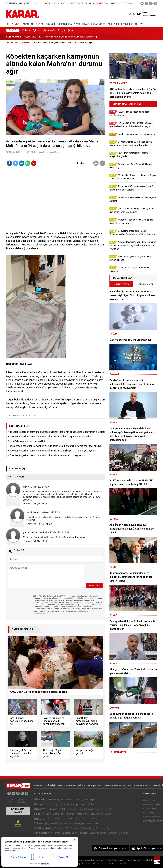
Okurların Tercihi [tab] (121, 284)
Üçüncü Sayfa (48, 30)
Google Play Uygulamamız (113, 848)
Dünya (40, 24)
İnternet (63, 823)
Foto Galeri (42, 833)
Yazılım (89, 823)
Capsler (66, 833)
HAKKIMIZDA (40, 785)
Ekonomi (50, 24)
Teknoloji (40, 823)
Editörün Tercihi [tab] (145, 284)
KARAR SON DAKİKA (18, 811)
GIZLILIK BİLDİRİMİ (113, 785)
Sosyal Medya (76, 823)
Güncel (16, 24)
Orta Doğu (53, 804)
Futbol (48, 814)
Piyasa (54, 809)
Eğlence (93, 819)
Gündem (59, 828)
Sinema (75, 828)
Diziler (50, 819)
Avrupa (75, 804)
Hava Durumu (151, 800)
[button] (78, 163)
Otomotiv (72, 809)
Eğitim (36, 30)
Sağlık (69, 819)
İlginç (91, 828)
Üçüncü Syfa (64, 800)
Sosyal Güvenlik (95, 809)
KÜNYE (61, 785)
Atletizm (81, 814)
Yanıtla (29, 504)
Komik (84, 828)
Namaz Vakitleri (152, 804)
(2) (38, 504)
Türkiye (61, 30)
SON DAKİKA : (13, 37)
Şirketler (109, 809)
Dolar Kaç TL (150, 813)
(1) (38, 541)
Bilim (97, 823)
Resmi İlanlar (129, 24)
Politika (26, 30)
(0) (46, 504)
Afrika (91, 804)
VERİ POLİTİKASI (131, 785)
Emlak (62, 809)
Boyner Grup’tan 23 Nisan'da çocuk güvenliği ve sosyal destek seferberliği (61, 37)
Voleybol (70, 814)
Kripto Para (65, 24)
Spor (77, 24)
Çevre (71, 30)
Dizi (68, 828)
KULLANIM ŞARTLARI (92, 785)
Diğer (108, 814)
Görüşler (113, 24)
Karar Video (98, 24)
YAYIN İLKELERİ (73, 785)
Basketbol (58, 814)
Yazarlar (28, 24)
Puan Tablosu (151, 808)
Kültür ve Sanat (98, 833)
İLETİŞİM (52, 785)
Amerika (65, 804)
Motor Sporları (95, 814)
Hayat (85, 24)
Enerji (82, 809)
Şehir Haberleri (151, 817)
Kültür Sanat (80, 819)
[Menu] (141, 24)
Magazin (59, 819)
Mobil (54, 823)
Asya (83, 804)
